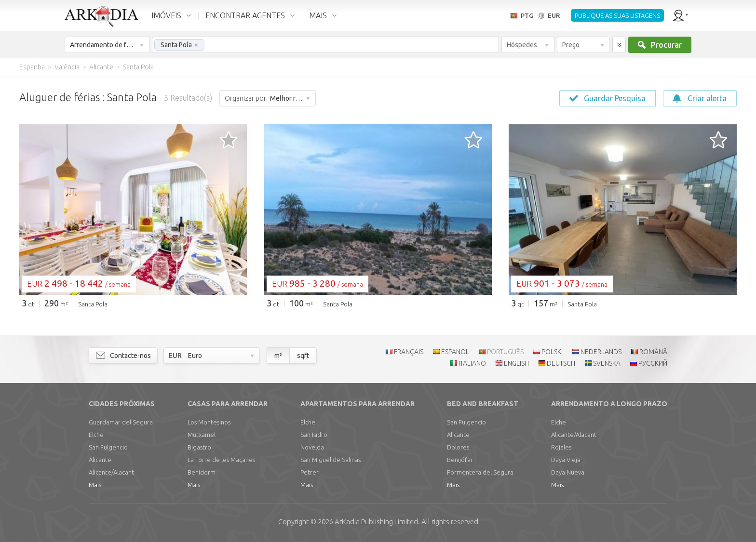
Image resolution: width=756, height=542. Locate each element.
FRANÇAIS (409, 352)
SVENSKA (607, 363)
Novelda (312, 447)
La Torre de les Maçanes (221, 460)
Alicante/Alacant (111, 472)
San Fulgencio (108, 447)
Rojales (561, 447)
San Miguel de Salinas (331, 460)
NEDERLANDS (601, 352)
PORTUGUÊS (505, 352)
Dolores (458, 447)
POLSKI (552, 352)
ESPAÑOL (455, 352)
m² (278, 356)
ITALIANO (472, 363)
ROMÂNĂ (653, 352)
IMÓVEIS (166, 15)
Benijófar (460, 460)
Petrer (310, 472)
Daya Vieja (566, 460)
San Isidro (314, 435)
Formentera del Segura (480, 472)
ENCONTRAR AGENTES (245, 15)
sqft (303, 356)
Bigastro (199, 447)
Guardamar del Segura (121, 422)
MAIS (318, 15)
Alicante (100, 460)
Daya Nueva (568, 472)
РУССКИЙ (653, 363)
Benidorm (202, 472)
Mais (95, 485)
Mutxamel (202, 435)
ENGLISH (516, 363)
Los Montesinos (209, 422)
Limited (376, 522)
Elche (96, 435)
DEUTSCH (561, 363)
